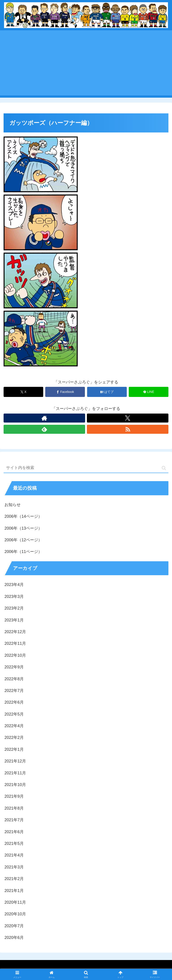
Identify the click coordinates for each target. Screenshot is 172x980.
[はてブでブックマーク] (107, 392)
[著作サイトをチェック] (44, 418)
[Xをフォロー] (128, 418)
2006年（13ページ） (23, 528)
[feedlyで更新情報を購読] (44, 429)
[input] (86, 468)
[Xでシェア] (23, 392)
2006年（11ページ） (23, 552)
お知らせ (13, 505)
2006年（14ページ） (23, 516)
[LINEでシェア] (149, 392)
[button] (164, 468)
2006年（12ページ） (23, 540)
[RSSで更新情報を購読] (128, 429)
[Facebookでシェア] (65, 392)
